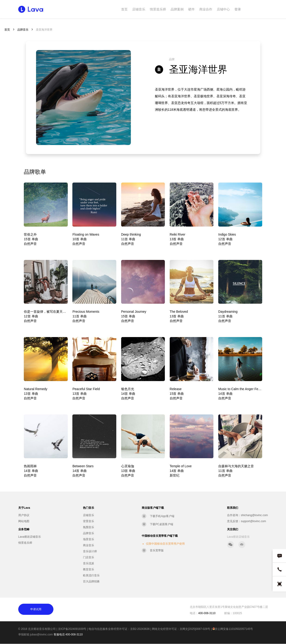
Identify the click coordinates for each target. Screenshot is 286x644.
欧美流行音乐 (91, 575)
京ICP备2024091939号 (72, 629)
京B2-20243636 (140, 629)
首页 (124, 9)
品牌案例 (177, 9)
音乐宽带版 (157, 550)
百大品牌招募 (91, 581)
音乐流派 (89, 563)
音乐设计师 (90, 551)
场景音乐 (89, 539)
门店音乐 (89, 557)
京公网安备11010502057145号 (233, 629)
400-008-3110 (74, 635)
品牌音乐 (23, 30)
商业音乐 (89, 545)
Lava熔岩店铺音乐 (30, 537)
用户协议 (24, 515)
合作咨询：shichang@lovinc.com (248, 515)
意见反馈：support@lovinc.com (247, 521)
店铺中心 (223, 9)
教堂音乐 (89, 569)
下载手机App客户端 (162, 516)
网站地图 (24, 521)
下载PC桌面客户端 (161, 524)
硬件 (191, 9)
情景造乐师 (158, 9)
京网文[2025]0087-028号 (195, 629)
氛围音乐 (89, 527)
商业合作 (206, 9)
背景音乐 (89, 521)
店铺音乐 (139, 9)
